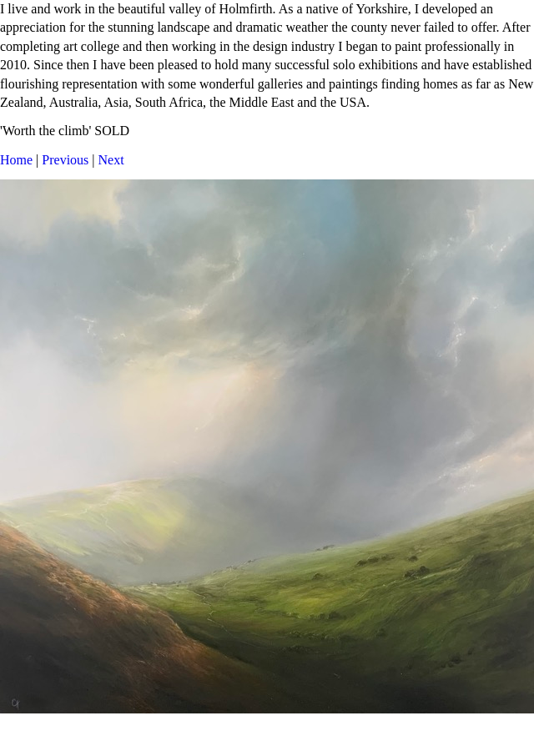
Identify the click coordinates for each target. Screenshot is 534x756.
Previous (65, 160)
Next (111, 160)
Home (16, 160)
